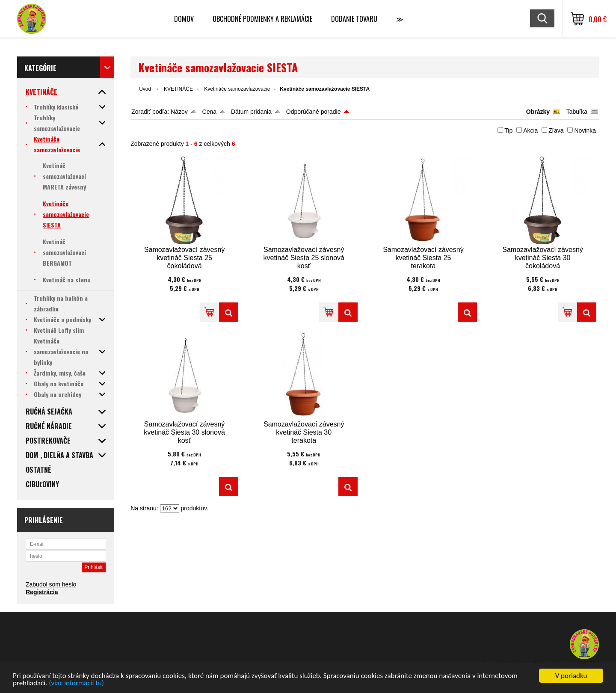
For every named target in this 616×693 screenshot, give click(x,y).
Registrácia (42, 592)
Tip (508, 130)
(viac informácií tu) (76, 683)
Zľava (556, 130)
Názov (179, 112)
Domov (184, 19)
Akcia (530, 130)
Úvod (145, 89)
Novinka (585, 130)
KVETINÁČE (178, 89)
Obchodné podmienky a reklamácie (262, 19)
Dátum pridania (251, 112)
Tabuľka (577, 112)
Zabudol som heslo (51, 584)
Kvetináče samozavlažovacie (237, 89)
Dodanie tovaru (354, 19)
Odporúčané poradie (314, 112)
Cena (209, 112)
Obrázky (538, 112)
